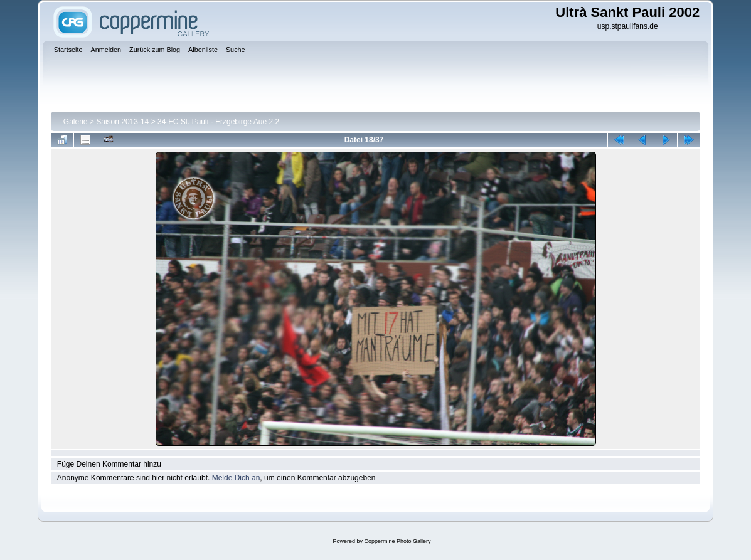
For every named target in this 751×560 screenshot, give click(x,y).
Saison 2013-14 (122, 122)
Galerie (76, 122)
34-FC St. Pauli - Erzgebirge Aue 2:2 (218, 122)
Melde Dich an (236, 478)
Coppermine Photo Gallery (397, 541)
